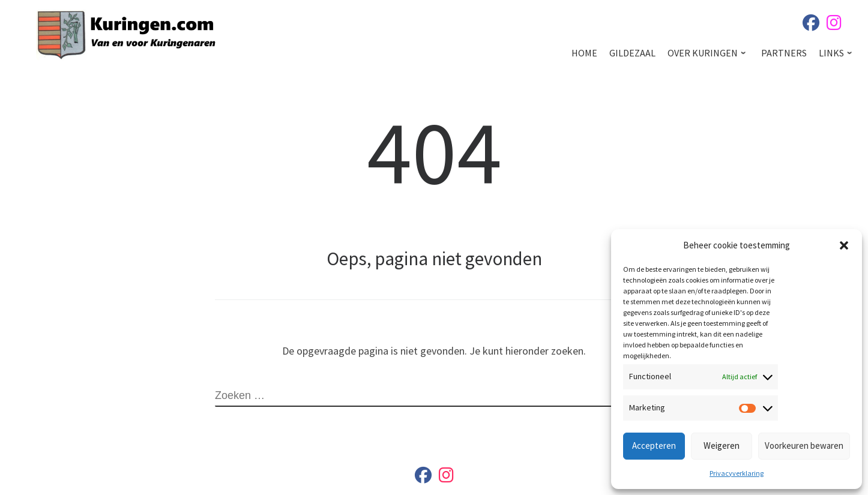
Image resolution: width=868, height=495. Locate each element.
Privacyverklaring (737, 473)
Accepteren (654, 445)
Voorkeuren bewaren (804, 445)
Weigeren (722, 445)
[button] (844, 245)
